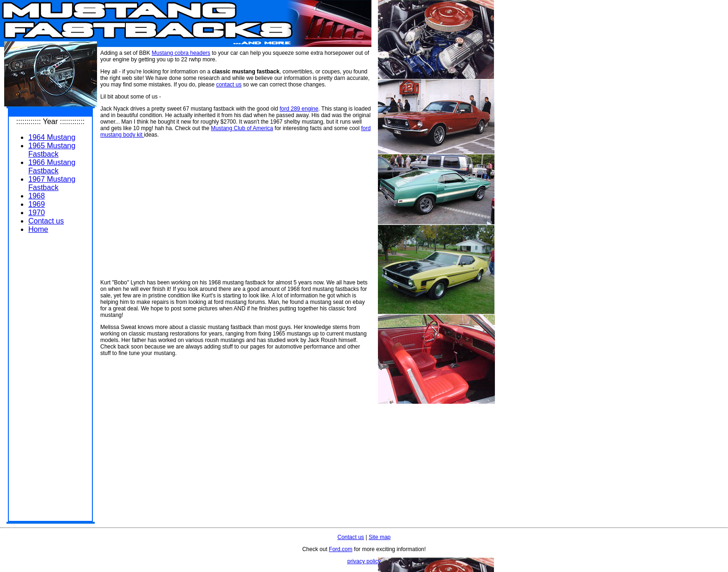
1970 (37, 213)
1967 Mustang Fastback (52, 183)
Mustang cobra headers (181, 53)
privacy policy (364, 561)
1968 (37, 196)
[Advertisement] (51, 381)
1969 (37, 204)
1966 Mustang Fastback (52, 167)
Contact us (46, 221)
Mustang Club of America (242, 128)
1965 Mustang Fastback (52, 150)
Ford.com (341, 549)
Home (38, 229)
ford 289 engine (299, 109)
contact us (229, 85)
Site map (380, 537)
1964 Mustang (52, 137)
